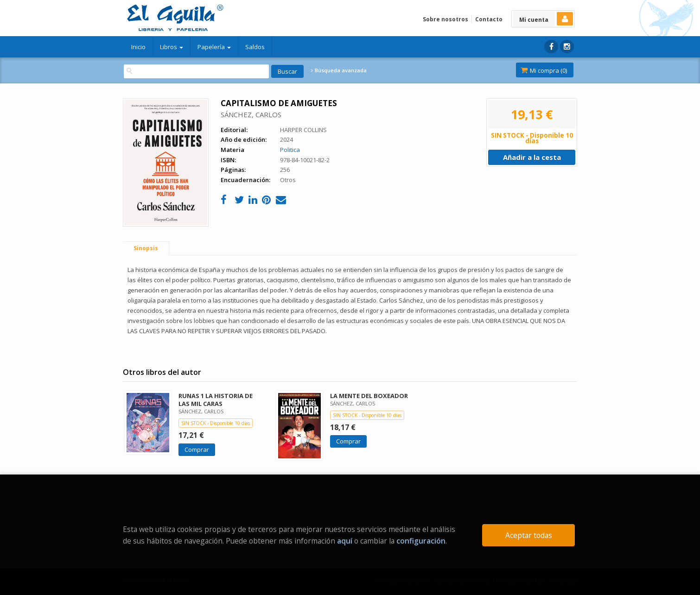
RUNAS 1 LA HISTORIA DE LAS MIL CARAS (216, 400)
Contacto (489, 19)
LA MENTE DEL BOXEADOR (369, 396)
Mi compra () (544, 70)
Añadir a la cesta (532, 157)
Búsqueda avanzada (339, 70)
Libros (172, 47)
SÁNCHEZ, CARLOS (251, 114)
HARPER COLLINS (303, 130)
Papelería (214, 47)
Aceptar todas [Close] (529, 535)
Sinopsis (146, 248)
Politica (290, 150)
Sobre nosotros (445, 19)
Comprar (197, 449)
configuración (421, 541)
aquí (345, 541)
